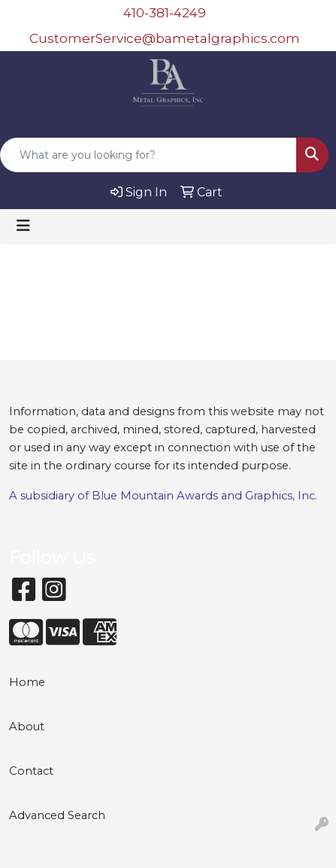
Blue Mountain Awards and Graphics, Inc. (204, 496)
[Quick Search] (148, 155)
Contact (31, 771)
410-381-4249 (165, 13)
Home (27, 682)
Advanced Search (57, 815)
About (27, 727)
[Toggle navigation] (23, 226)
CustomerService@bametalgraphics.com (165, 38)
